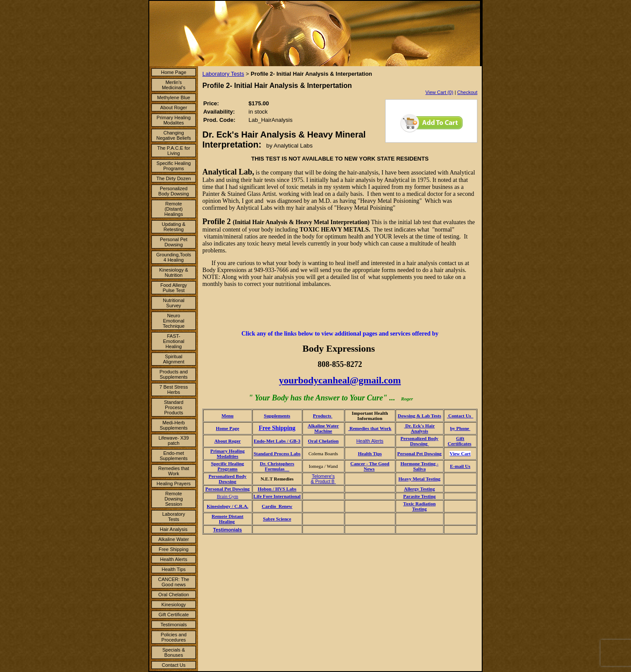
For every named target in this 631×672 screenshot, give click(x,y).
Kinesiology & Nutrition (174, 272)
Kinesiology (174, 605)
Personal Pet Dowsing (174, 242)
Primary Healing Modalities (227, 454)
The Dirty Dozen (173, 178)
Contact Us (174, 665)
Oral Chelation (174, 595)
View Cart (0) (440, 92)
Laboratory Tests (174, 517)
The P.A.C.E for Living (174, 151)
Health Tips (173, 569)
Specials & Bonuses (174, 652)
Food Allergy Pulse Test (173, 288)
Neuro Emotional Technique (174, 321)
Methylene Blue (174, 97)
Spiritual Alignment (174, 359)
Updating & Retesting (174, 227)
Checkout (467, 92)
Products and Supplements (174, 374)
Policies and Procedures (173, 637)
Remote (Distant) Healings (174, 209)
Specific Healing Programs (174, 166)
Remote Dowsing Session (174, 499)
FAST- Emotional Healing (174, 341)
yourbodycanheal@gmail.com (340, 380)
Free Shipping (174, 549)
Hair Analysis (174, 529)
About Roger (174, 108)
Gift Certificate (174, 615)
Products (323, 416)
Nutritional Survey (174, 303)
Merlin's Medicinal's (174, 85)
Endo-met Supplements (174, 456)
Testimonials (174, 625)
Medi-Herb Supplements (174, 425)
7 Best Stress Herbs (173, 390)
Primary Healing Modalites (174, 120)
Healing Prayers (174, 484)
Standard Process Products (174, 407)
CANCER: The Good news (173, 582)
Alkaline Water (174, 539)
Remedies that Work (174, 471)
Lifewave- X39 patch (174, 440)
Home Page (174, 72)
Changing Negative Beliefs (174, 135)
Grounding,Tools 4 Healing (174, 257)
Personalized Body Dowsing (174, 191)
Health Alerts (174, 559)
